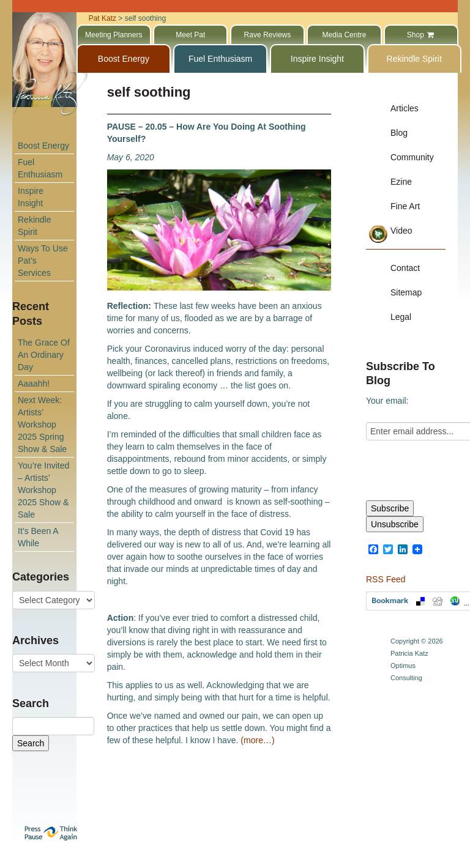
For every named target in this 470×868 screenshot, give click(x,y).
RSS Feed (386, 579)
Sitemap (406, 292)
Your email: (387, 401)
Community (412, 157)
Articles (405, 108)
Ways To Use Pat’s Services (43, 261)
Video (401, 231)
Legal (401, 317)
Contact (405, 268)
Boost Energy (43, 146)
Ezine (401, 182)
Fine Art (405, 206)
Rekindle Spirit (34, 226)
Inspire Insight (31, 197)
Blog (399, 133)
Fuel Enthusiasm (40, 168)
